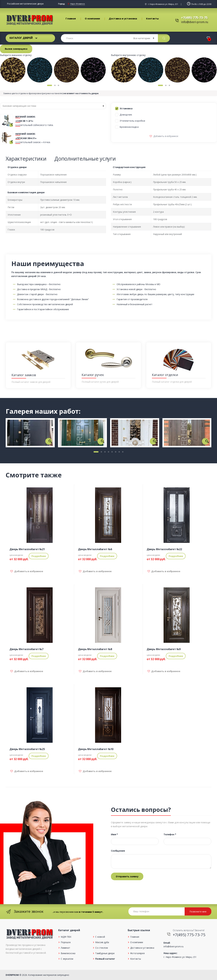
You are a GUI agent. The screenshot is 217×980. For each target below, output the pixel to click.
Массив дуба (102, 942)
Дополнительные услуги (85, 159)
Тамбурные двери (105, 953)
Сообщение (118, 851)
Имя (114, 834)
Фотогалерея (137, 953)
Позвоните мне (198, 912)
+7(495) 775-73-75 (194, 18)
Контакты (152, 18)
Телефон (170, 834)
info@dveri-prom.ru (195, 22)
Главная (71, 18)
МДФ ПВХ (66, 937)
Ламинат (65, 948)
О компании (92, 18)
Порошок (66, 942)
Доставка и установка (123, 18)
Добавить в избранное (166, 136)
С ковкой (100, 937)
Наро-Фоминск (78, 4)
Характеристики (26, 159)
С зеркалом (67, 959)
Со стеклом (102, 948)
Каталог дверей (21, 38)
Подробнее (39, 556)
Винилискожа (68, 953)
